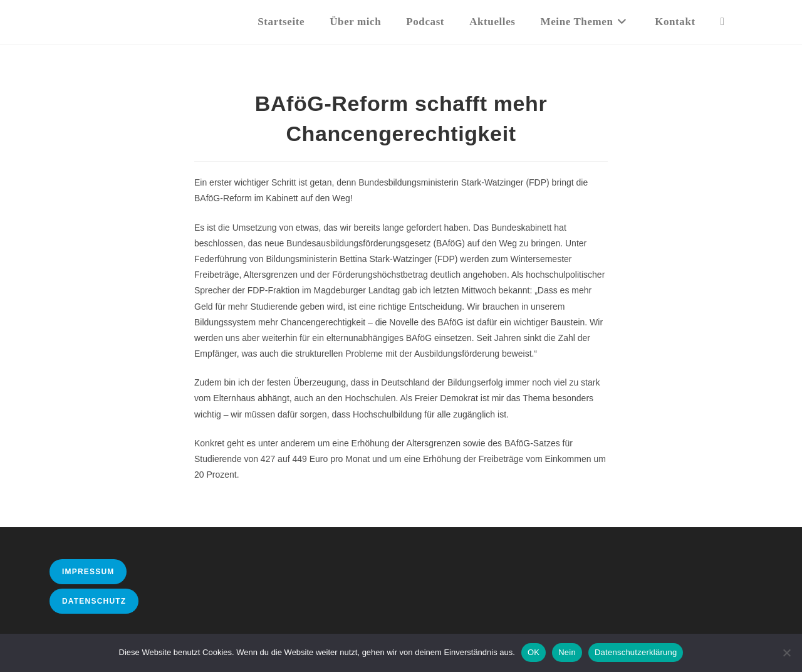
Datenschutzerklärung (636, 652)
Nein (567, 652)
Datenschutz (94, 601)
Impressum (88, 572)
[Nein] (786, 653)
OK (534, 652)
